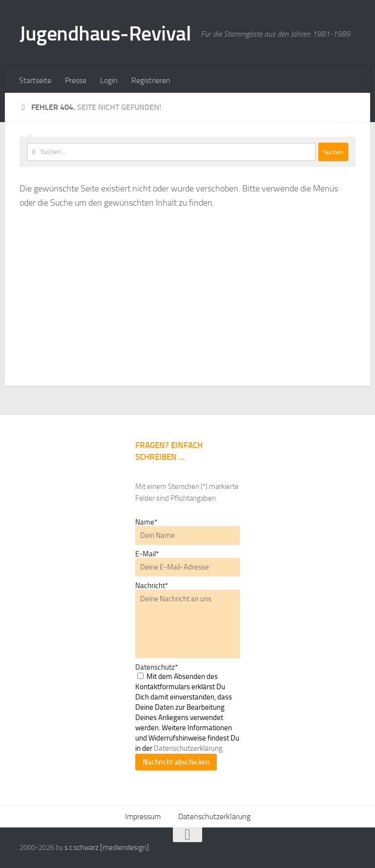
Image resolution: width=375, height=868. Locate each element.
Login (109, 80)
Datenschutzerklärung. (189, 748)
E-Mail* (147, 554)
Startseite (35, 80)
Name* (146, 522)
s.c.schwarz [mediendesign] (107, 847)
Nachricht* (152, 586)
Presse (76, 80)
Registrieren (151, 80)
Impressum (143, 816)
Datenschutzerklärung (214, 816)
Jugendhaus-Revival (105, 34)
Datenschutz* (156, 667)
